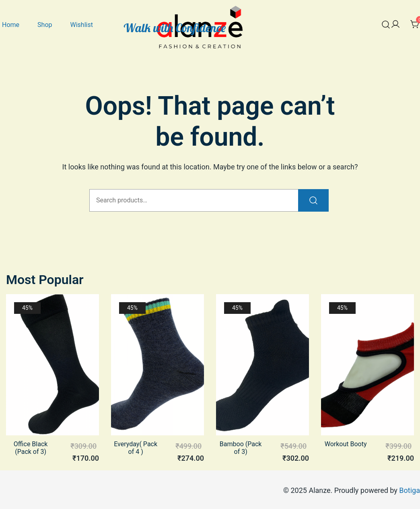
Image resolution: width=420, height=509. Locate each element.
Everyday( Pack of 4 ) (136, 448)
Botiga (410, 490)
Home (11, 25)
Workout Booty (346, 444)
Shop (45, 25)
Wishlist (81, 25)
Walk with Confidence (175, 28)
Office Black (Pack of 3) (31, 448)
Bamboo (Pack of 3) (241, 448)
